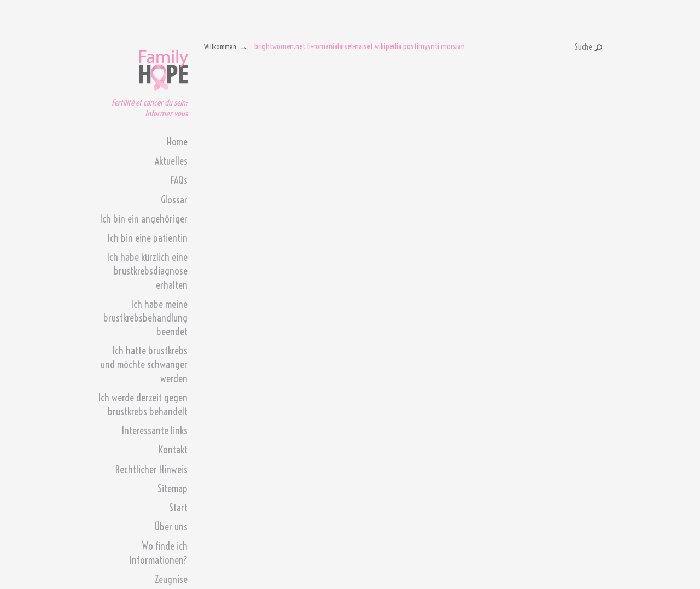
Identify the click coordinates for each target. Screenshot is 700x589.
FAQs (179, 180)
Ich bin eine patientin (148, 238)
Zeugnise (171, 579)
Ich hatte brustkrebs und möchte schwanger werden (144, 365)
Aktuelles (171, 161)
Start (178, 508)
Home (177, 142)
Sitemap (173, 489)
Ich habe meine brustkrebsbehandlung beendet (145, 318)
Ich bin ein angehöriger (144, 219)
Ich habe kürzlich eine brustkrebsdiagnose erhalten (147, 271)
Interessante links (155, 431)
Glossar (174, 200)
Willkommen (220, 46)
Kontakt (173, 450)
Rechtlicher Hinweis (151, 470)
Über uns (171, 527)
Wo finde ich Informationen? (159, 553)
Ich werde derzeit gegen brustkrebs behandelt (143, 405)
